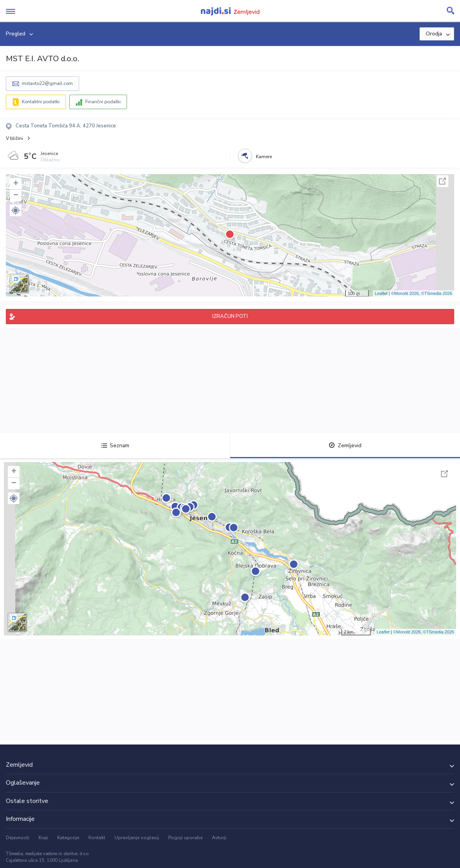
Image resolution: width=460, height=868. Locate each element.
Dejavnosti (18, 838)
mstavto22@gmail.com (47, 83)
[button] (16, 210)
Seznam (115, 445)
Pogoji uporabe (185, 838)
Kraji (43, 838)
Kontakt (97, 838)
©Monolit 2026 (405, 293)
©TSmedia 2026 (437, 293)
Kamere (264, 157)
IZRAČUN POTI (230, 316)
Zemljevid (345, 445)
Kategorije (68, 838)
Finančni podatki (103, 102)
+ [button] (16, 184)
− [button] (16, 196)
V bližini (14, 138)
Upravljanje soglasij (137, 838)
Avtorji (219, 838)
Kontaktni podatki (41, 102)
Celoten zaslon (442, 181)
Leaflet (381, 293)
